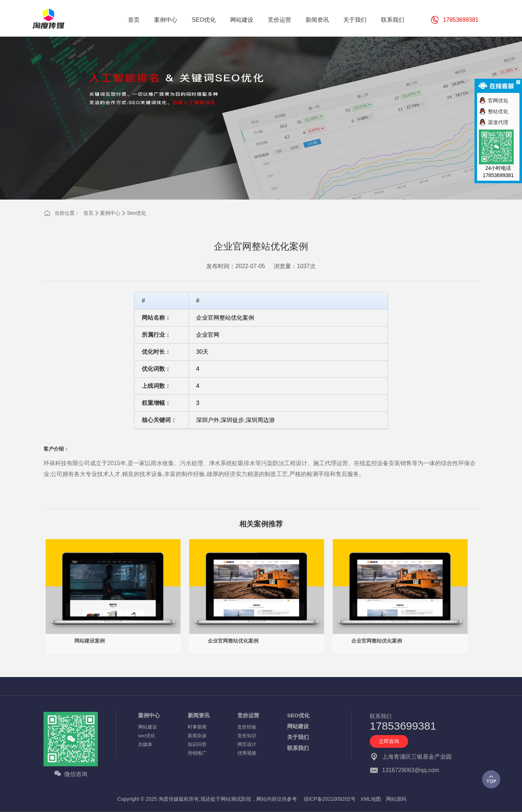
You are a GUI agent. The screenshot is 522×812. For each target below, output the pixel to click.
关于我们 (298, 737)
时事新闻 (197, 727)
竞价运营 (248, 715)
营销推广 (197, 753)
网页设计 (247, 744)
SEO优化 (298, 715)
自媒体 (145, 744)
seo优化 (136, 213)
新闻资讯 (199, 715)
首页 (88, 213)
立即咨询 (389, 741)
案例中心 (110, 213)
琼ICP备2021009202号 (330, 799)
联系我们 (298, 748)
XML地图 (371, 799)
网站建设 (148, 727)
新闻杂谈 (197, 736)
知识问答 (197, 744)
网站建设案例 (90, 641)
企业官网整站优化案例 (233, 641)
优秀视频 (247, 753)
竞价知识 (247, 736)
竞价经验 (247, 727)
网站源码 (396, 799)
